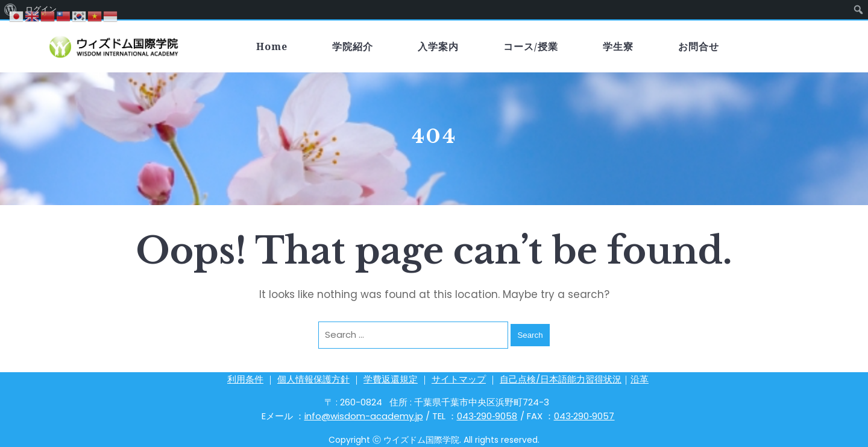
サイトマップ (459, 379)
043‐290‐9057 (584, 416)
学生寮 (618, 46)
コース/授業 (531, 46)
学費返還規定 (391, 379)
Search (530, 335)
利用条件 (245, 379)
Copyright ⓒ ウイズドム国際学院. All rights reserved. (434, 440)
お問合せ (699, 46)
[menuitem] (859, 10)
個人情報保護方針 (313, 379)
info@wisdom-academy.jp (364, 416)
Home (272, 46)
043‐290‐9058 (487, 416)
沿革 (640, 379)
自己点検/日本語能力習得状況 (561, 379)
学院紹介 (353, 46)
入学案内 (438, 46)
